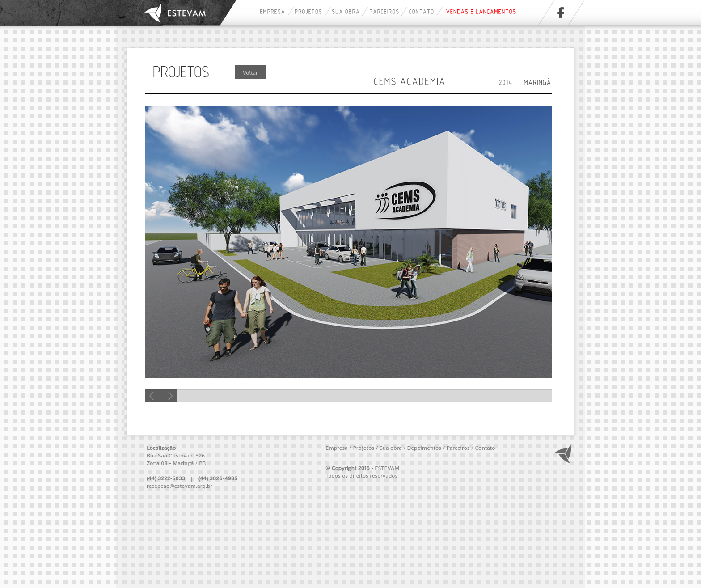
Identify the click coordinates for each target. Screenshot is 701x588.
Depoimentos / (426, 448)
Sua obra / (393, 448)
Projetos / (366, 448)
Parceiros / (460, 448)
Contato (485, 448)
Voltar (250, 73)
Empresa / (338, 448)
